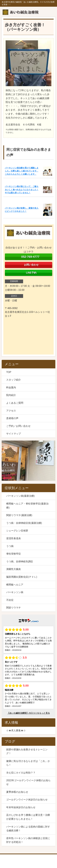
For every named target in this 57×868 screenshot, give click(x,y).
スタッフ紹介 (14, 380)
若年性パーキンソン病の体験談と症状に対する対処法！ (28, 840)
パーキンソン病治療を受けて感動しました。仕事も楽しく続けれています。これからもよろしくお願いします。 (22, 171)
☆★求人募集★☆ (16, 730)
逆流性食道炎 (14, 538)
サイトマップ (14, 434)
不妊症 (10, 600)
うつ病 (10, 546)
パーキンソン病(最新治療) (20, 496)
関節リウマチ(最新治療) (19, 515)
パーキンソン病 (15, 592)
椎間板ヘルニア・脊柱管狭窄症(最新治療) (27, 506)
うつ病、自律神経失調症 (20, 561)
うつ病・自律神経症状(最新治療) (24, 523)
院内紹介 (11, 395)
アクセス (11, 411)
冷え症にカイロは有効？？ (21, 773)
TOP (9, 372)
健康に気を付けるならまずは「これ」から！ (28, 763)
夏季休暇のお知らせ (17, 792)
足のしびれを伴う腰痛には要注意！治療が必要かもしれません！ (28, 817)
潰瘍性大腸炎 (14, 569)
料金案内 (11, 387)
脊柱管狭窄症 (14, 554)
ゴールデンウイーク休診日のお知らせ (27, 800)
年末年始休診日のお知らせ (21, 807)
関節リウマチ (14, 608)
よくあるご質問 (15, 403)
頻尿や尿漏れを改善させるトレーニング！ (27, 751)
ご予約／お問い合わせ (18, 426)
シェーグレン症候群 (17, 531)
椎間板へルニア (15, 585)
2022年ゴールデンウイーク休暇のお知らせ (28, 782)
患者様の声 (12, 418)
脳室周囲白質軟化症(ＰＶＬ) (22, 577)
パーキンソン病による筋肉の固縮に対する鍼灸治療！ (28, 829)
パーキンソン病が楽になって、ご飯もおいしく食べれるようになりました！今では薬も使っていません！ (22, 190)
